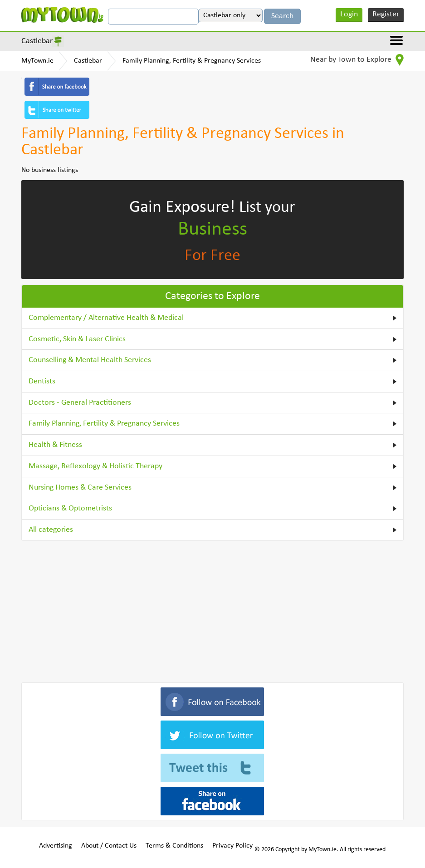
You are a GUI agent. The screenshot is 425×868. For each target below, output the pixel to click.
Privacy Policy (232, 846)
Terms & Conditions (174, 846)
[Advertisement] (212, 610)
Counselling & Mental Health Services (90, 360)
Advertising (56, 846)
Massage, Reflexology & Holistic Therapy (95, 466)
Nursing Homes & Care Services (80, 488)
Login (349, 14)
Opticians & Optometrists (70, 508)
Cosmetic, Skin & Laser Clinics (77, 339)
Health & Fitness (55, 445)
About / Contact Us (109, 846)
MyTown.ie (37, 61)
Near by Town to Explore (357, 60)
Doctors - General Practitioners (80, 403)
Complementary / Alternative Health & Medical (106, 318)
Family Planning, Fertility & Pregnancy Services (192, 61)
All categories (51, 530)
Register (386, 14)
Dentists (42, 381)
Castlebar (37, 41)
